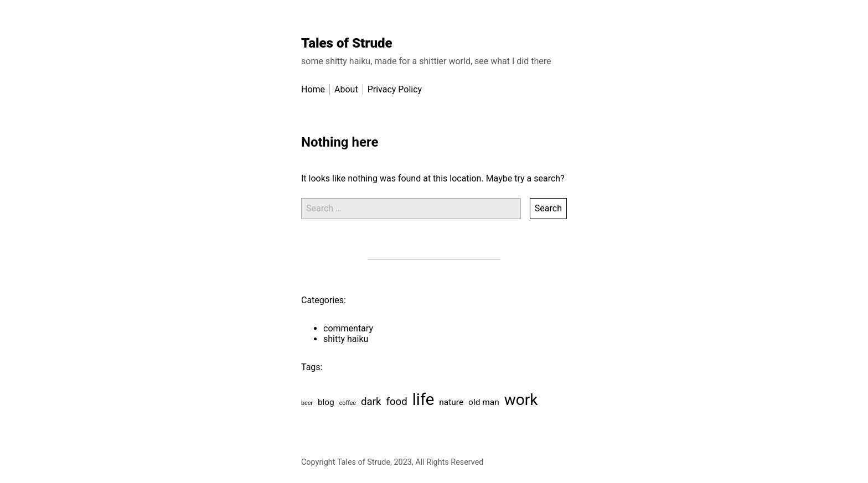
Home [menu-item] (313, 89)
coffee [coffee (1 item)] (348, 403)
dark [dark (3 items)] (371, 402)
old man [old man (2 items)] (484, 402)
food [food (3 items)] (396, 402)
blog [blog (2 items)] (326, 402)
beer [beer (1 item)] (307, 403)
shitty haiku (346, 339)
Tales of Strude (347, 43)
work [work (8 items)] (521, 400)
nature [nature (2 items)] (451, 402)
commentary (348, 328)
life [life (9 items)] (423, 399)
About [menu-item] (346, 89)
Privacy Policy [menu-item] (395, 89)
